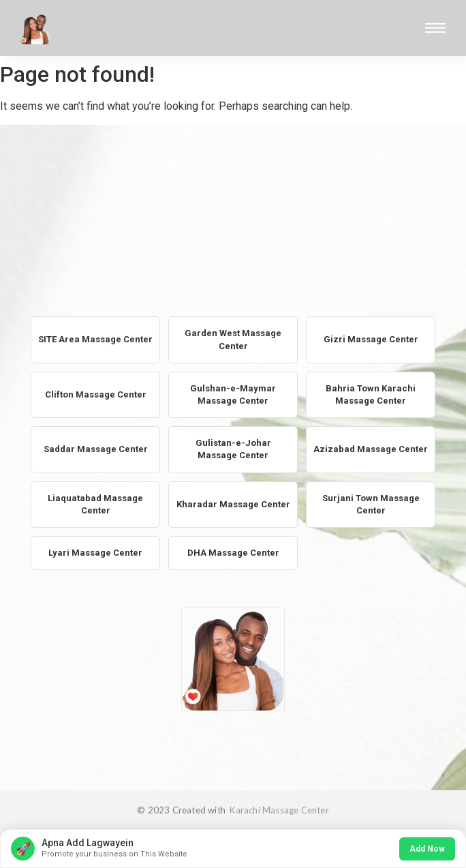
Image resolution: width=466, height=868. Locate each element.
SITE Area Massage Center (95, 339)
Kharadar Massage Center (233, 504)
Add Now (427, 849)
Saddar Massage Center (96, 449)
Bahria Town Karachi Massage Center (371, 394)
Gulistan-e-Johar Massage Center (233, 449)
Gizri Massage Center (371, 339)
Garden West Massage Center (233, 339)
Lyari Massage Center (95, 553)
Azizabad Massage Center (371, 449)
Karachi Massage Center (278, 810)
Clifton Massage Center (96, 394)
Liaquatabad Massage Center (95, 504)
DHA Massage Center (233, 553)
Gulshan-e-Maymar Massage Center (233, 394)
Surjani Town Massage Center (371, 504)
